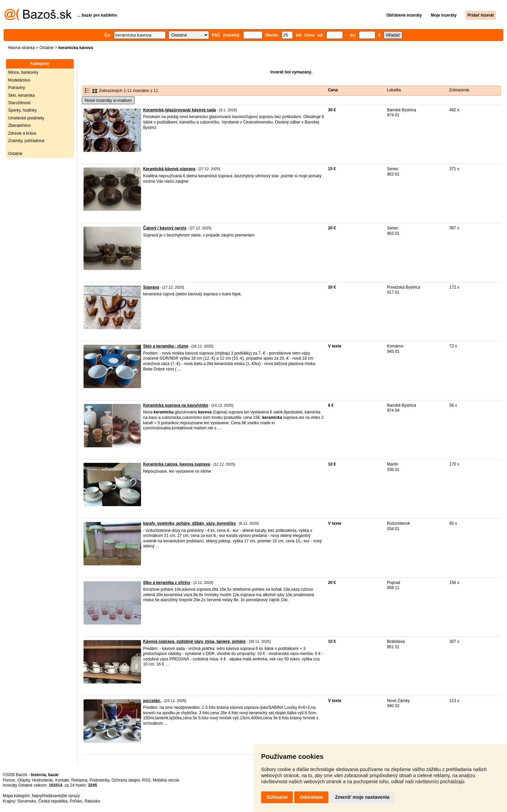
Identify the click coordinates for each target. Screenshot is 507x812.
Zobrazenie (459, 90)
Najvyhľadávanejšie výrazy (56, 796)
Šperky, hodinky (22, 110)
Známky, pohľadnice (26, 141)
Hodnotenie (42, 780)
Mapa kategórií (16, 796)
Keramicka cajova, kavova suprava (177, 464)
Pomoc (9, 780)
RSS (146, 780)
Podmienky (99, 780)
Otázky (24, 780)
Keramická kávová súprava (169, 169)
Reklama (79, 780)
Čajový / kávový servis (165, 228)
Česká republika (53, 801)
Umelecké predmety (26, 118)
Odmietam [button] (311, 797)
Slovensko (27, 801)
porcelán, (152, 701)
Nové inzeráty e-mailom (108, 100)
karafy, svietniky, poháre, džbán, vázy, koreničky (189, 523)
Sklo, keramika (21, 95)
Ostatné (47, 48)
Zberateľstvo (19, 126)
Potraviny (17, 88)
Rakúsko (93, 801)
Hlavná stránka (21, 48)
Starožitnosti (19, 103)
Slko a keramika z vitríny (167, 583)
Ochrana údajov (126, 780)
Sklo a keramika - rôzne (166, 346)
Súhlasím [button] (277, 797)
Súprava (151, 287)
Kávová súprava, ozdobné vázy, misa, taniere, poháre (194, 641)
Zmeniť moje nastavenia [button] (362, 797)
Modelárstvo (19, 80)
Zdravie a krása (22, 133)
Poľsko (76, 801)
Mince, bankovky (23, 72)
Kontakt (62, 780)
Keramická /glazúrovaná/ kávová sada (179, 110)
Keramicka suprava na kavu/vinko (176, 405)
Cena (333, 90)
